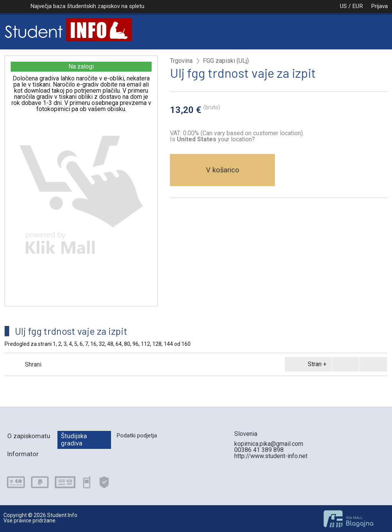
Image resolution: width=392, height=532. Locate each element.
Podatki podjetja (137, 435)
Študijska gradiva (74, 440)
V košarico (223, 170)
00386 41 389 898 (259, 450)
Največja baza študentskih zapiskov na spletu (87, 6)
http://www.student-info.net (271, 456)
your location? (216, 139)
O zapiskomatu (29, 436)
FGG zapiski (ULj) (226, 61)
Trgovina (181, 61)
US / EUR (343, 6)
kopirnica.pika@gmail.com (269, 444)
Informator (23, 454)
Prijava (379, 6)
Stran (307, 364)
